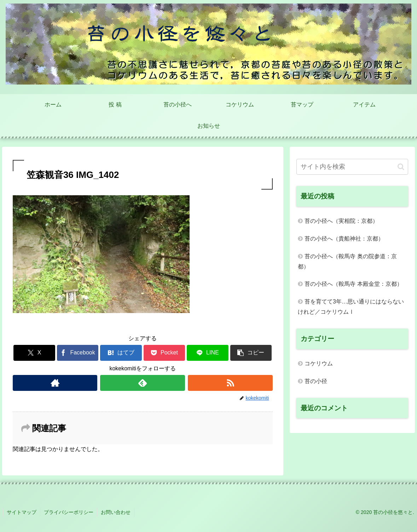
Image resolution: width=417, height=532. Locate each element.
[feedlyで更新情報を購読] (143, 383)
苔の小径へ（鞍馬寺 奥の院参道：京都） (347, 261)
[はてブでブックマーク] (121, 353)
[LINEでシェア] (208, 353)
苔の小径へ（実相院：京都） (341, 221)
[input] (352, 167)
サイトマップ (22, 512)
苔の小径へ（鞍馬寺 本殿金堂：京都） (353, 284)
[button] (251, 353)
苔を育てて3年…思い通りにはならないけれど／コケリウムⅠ (351, 307)
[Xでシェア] (34, 353)
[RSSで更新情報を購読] (230, 383)
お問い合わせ (116, 512)
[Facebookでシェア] (78, 353)
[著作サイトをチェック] (55, 383)
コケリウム (319, 363)
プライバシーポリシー (69, 512)
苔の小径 (316, 381)
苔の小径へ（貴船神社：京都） (344, 239)
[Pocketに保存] (164, 353)
